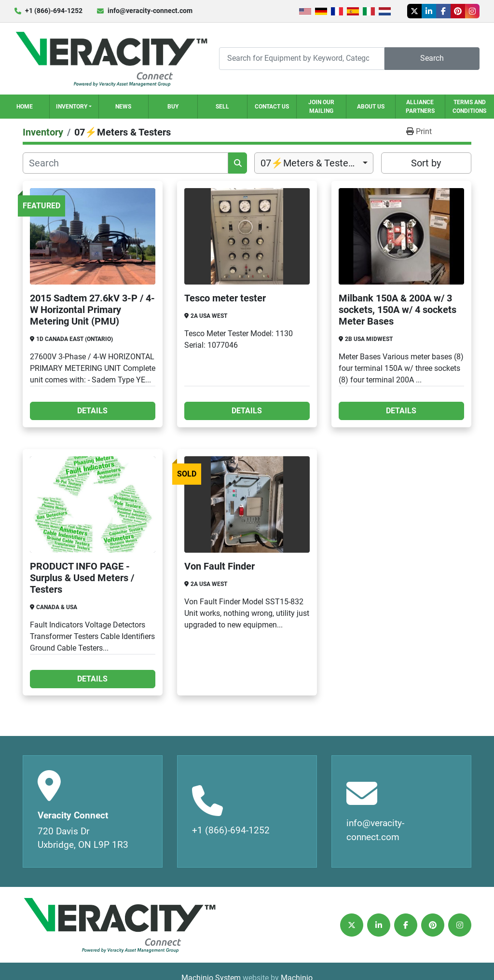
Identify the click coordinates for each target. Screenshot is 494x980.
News (123, 107)
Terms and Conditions (469, 107)
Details (92, 411)
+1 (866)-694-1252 (54, 11)
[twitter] (414, 11)
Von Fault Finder (220, 566)
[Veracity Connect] (119, 925)
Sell (222, 107)
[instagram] (472, 11)
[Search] (302, 59)
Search (432, 58)
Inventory (72, 107)
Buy (173, 107)
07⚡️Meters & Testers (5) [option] (314, 163)
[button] (74, 107)
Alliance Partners (420, 107)
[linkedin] (429, 11)
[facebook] (443, 11)
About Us (371, 107)
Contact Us (272, 107)
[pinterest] (458, 11)
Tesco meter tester (225, 298)
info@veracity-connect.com (150, 11)
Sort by (426, 163)
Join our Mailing (321, 107)
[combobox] (314, 163)
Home (25, 107)
